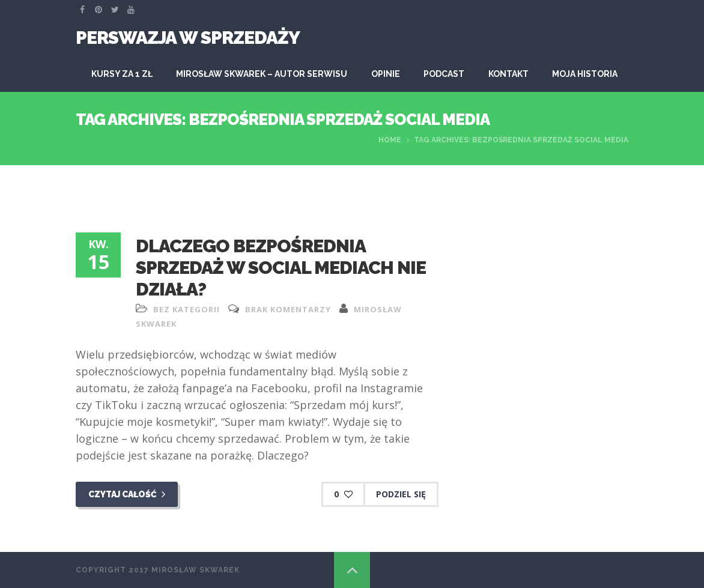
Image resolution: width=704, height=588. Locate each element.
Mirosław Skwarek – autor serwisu (262, 74)
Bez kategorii (187, 309)
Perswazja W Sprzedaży (188, 38)
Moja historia (585, 74)
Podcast (444, 74)
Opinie (386, 74)
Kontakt (508, 74)
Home (390, 140)
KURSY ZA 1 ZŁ (122, 74)
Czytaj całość (127, 494)
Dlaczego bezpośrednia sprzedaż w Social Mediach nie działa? (281, 268)
